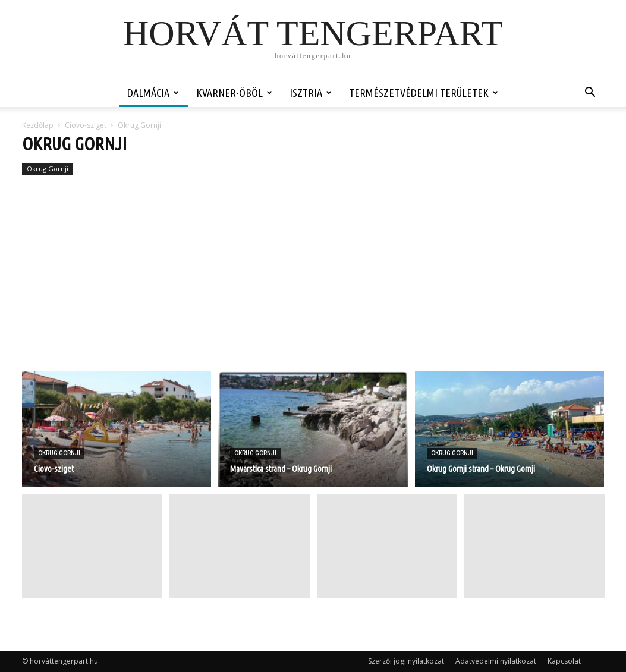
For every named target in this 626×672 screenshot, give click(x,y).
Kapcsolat (564, 661)
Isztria (311, 93)
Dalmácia (153, 93)
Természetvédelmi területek (424, 93)
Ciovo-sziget (86, 125)
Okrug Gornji (48, 168)
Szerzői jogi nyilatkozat (406, 661)
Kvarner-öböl (234, 93)
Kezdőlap (38, 125)
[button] (590, 94)
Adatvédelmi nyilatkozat (496, 661)
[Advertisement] (313, 282)
